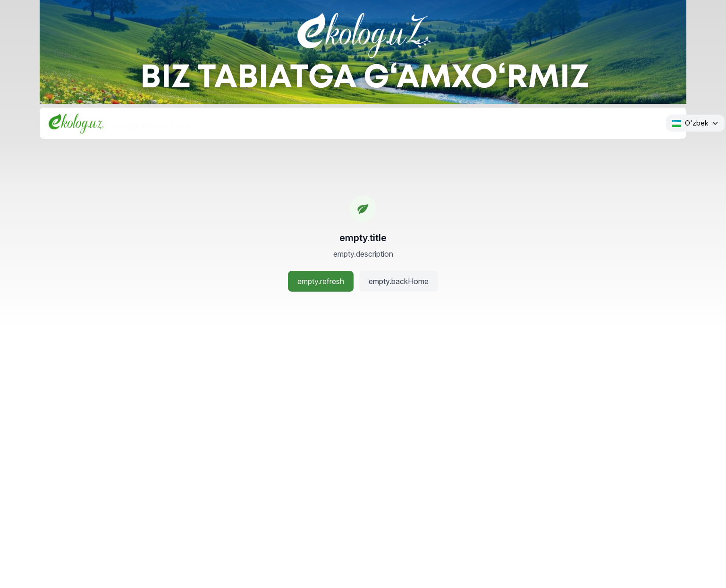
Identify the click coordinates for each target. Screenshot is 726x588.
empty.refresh (321, 281)
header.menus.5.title (619, 123)
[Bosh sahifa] (76, 123)
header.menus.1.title (245, 123)
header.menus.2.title (338, 123)
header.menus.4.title (526, 123)
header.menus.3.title (432, 123)
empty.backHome (399, 281)
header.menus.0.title (152, 123)
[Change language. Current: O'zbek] (695, 123)
